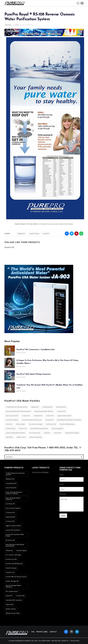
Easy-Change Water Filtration (44, 411)
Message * (63, 494)
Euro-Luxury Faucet (12, 416)
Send (63, 516)
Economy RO (61, 411)
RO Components (35, 433)
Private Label (42, 632)
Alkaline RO (21, 234)
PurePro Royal (34, 234)
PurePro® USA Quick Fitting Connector (34, 374)
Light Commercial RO (64, 416)
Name (62, 475)
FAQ (33, 632)
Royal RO (46, 234)
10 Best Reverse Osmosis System (17, 407)
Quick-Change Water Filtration (16, 433)
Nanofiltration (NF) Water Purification (69, 420)
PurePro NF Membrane (67, 424)
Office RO (9, 424)
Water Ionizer (21, 437)
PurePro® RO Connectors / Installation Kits (36, 350)
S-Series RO (58, 433)
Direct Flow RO (61, 407)
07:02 (17, 25)
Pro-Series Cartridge (36, 424)
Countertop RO (48, 407)
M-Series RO (49, 420)
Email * (62, 484)
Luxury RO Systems (12, 420)
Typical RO (9, 437)
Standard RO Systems (72, 433)
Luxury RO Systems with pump (32, 420)
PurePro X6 (23, 429)
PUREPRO (8, 25)
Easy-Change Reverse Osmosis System (18, 411)
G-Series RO (26, 416)
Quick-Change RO (57, 429)
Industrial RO (38, 416)
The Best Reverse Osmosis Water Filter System (57, 224)
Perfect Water (21, 424)
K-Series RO (50, 416)
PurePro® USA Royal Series (39, 429)
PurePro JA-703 (51, 424)
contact (53, 632)
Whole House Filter (36, 437)
